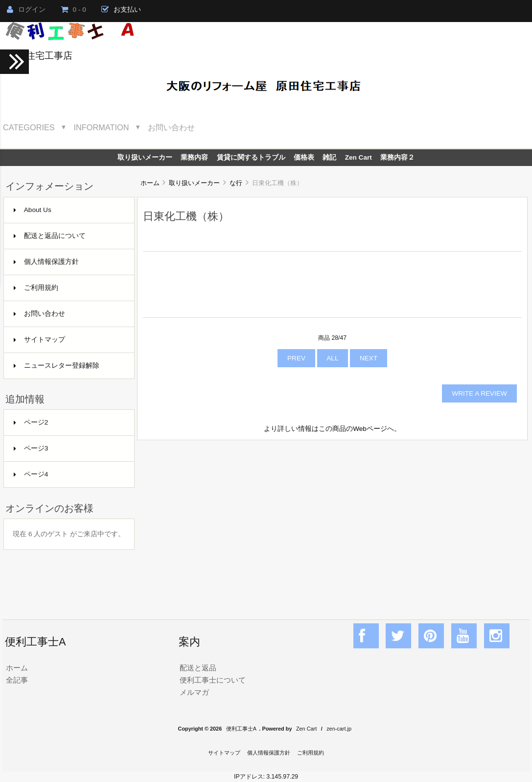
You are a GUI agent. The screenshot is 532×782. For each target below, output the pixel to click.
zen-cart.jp (339, 729)
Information (102, 127)
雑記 (329, 157)
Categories (29, 127)
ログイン (26, 10)
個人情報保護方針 (46, 262)
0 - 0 (73, 10)
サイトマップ (39, 340)
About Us (33, 210)
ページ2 (31, 422)
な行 (236, 183)
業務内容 (194, 157)
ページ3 (31, 448)
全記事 (17, 680)
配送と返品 (198, 668)
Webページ (370, 429)
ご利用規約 (36, 288)
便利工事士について (213, 680)
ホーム (150, 183)
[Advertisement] (332, 519)
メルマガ (194, 692)
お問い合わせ (171, 127)
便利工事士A (241, 729)
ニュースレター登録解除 (57, 366)
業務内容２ (397, 157)
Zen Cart (359, 157)
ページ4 (31, 474)
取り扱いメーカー (194, 183)
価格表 (304, 157)
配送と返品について (50, 236)
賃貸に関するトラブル (251, 157)
